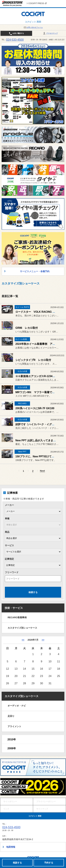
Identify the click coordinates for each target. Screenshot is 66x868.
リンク (6, 809)
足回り (11, 716)
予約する (49, 863)
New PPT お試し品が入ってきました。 (38, 440)
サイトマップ (42, 809)
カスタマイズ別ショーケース (22, 628)
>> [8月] (43, 640)
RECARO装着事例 (17, 617)
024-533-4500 (15, 40)
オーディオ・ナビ (17, 706)
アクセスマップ (50, 33)
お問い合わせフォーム (33, 27)
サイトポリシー (10, 802)
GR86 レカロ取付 (27, 328)
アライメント (14, 726)
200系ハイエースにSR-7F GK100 (35, 408)
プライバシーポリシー (46, 802)
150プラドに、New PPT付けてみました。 (40, 456)
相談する (17, 863)
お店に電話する (16, 34)
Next (42, 471)
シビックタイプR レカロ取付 (33, 360)
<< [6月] (23, 640)
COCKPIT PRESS (38, 3)
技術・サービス (14, 608)
